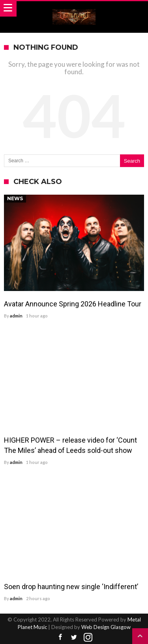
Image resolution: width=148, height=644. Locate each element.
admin (16, 316)
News (15, 198)
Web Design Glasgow (106, 627)
